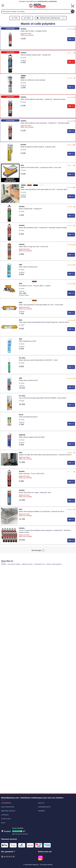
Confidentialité (44, 807)
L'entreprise (6, 803)
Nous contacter (8, 807)
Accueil (3, 564)
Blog (3, 823)
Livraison (5, 815)
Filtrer (27, 18)
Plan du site (6, 819)
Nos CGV (41, 803)
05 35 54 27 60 (8, 857)
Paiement (42, 811)
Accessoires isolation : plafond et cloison (20, 564)
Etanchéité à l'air (40, 564)
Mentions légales (8, 811)
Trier (15, 18)
